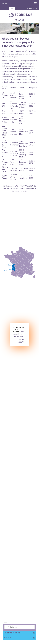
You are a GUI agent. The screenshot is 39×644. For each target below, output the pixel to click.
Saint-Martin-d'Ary (22, 121)
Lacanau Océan (23, 163)
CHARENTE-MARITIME (19, 633)
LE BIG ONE (31, 186)
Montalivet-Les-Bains (24, 145)
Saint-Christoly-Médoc (23, 155)
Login (12, 8)
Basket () (32, 8)
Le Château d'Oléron (23, 105)
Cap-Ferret (24, 169)
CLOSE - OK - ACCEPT (21, 341)
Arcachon (23, 178)
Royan (22, 113)
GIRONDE (19, 638)
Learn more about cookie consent (19, 334)
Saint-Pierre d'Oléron (23, 96)
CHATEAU (21, 186)
